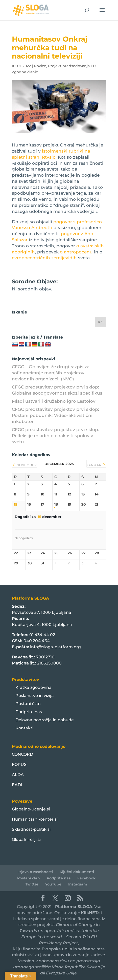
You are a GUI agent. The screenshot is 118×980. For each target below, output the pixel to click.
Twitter (32, 884)
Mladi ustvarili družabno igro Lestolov (54, 401)
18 (56, 504)
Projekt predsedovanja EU (72, 66)
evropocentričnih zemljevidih (44, 258)
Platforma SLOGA (74, 907)
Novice (40, 66)
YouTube (53, 884)
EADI (17, 785)
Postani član (28, 704)
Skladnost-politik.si (31, 829)
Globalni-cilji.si (26, 839)
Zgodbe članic (25, 72)
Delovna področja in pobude (45, 720)
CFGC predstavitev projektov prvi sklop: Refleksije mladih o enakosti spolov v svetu (55, 436)
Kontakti (24, 728)
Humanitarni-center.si (35, 819)
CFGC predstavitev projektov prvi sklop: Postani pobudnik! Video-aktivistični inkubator (55, 415)
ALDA (18, 775)
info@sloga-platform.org (55, 647)
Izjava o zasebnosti (36, 872)
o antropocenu (77, 252)
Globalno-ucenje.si (31, 809)
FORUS (19, 764)
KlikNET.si (91, 913)
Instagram (78, 884)
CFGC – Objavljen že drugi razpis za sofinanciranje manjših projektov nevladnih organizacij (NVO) (51, 373)
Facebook (86, 878)
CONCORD (22, 754)
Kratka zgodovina (33, 687)
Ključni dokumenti (77, 872)
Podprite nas (29, 712)
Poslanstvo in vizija (35, 696)
